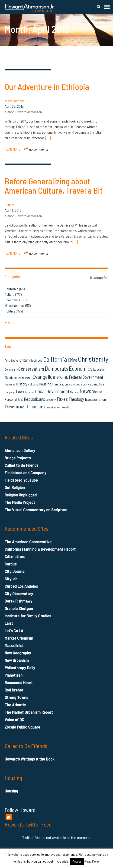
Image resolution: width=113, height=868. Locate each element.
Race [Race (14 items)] (20, 400)
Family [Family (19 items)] (64, 377)
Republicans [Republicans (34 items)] (34, 399)
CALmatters (15, 556)
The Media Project (20, 502)
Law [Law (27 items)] (19, 391)
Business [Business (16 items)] (36, 360)
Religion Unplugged (21, 495)
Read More (92, 861)
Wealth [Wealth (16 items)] (66, 407)
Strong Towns (16, 697)
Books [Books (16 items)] (15, 360)
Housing (11, 791)
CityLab (11, 579)
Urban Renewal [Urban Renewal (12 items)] (53, 407)
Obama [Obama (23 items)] (97, 391)
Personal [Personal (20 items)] (11, 399)
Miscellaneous (15, 101)
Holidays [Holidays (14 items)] (33, 384)
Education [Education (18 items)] (100, 369)
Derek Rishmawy (18, 601)
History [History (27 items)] (21, 384)
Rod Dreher (14, 690)
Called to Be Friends (21, 465)
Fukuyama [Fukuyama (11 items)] (10, 384)
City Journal (15, 571)
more (10, 323)
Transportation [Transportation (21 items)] (95, 399)
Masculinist (14, 645)
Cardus (11, 564)
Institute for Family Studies (28, 616)
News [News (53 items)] (85, 391)
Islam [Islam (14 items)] (72, 384)
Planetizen (14, 675)
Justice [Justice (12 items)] (87, 384)
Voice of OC (14, 720)
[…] (48, 138)
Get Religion (15, 487)
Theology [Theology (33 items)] (76, 399)
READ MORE (13, 149)
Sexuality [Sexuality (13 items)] (51, 400)
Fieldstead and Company (25, 473)
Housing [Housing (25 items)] (45, 384)
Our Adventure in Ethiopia (47, 87)
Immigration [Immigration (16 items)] (60, 384)
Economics (12, 300)
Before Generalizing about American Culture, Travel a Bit (54, 186)
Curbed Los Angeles (21, 586)
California (12, 289)
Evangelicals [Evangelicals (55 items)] (45, 377)
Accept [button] (77, 862)
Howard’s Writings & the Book (29, 759)
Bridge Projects (18, 458)
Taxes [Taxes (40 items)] (62, 399)
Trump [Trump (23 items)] (20, 407)
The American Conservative (28, 542)
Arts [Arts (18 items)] (7, 360)
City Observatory (19, 593)
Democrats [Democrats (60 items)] (56, 368)
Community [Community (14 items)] (11, 369)
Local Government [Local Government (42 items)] (52, 391)
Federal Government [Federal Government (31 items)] (86, 377)
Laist (9, 623)
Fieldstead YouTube (21, 480)
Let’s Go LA (14, 631)
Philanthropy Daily (20, 668)
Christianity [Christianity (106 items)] (93, 359)
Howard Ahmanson (29, 112)
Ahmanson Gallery (20, 450)
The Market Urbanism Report (29, 712)
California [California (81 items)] (55, 359)
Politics (10, 311)
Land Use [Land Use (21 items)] (98, 384)
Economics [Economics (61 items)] (81, 368)
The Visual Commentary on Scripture (36, 510)
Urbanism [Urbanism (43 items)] (35, 406)
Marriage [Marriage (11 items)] (74, 392)
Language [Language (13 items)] (10, 392)
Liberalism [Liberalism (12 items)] (29, 392)
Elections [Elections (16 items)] (11, 377)
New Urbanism (17, 660)
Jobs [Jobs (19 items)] (79, 384)
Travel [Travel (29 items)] (10, 407)
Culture (10, 205)
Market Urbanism (19, 638)
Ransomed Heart (19, 682)
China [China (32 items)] (73, 360)
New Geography (18, 653)
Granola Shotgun (19, 608)
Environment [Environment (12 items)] (24, 378)
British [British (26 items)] (24, 360)
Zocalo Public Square (22, 727)
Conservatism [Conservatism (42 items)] (31, 369)
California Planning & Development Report (40, 549)
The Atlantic (15, 705)
